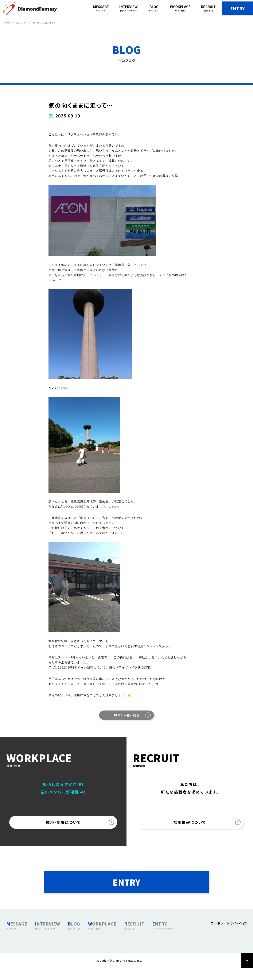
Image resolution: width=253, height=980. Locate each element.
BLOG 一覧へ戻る (126, 715)
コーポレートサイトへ (226, 936)
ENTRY (232, 8)
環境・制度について (63, 824)
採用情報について (190, 824)
